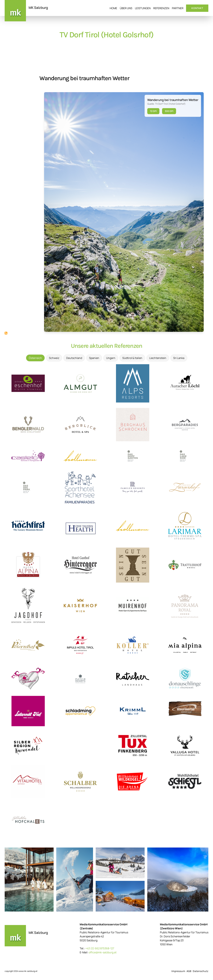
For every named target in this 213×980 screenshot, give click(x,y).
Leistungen (143, 8)
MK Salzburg (38, 8)
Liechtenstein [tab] (158, 358)
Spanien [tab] (94, 358)
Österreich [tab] (35, 358)
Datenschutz (201, 971)
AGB (189, 971)
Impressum (178, 971)
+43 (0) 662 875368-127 (100, 948)
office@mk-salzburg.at (103, 952)
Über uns (126, 8)
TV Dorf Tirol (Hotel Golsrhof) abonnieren (6, 333)
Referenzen (161, 8)
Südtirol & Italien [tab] (132, 358)
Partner (178, 8)
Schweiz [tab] (54, 358)
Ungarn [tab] (111, 358)
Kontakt (197, 8)
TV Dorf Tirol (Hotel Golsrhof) (106, 35)
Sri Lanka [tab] (179, 358)
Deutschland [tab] (74, 358)
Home (113, 8)
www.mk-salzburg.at (28, 971)
